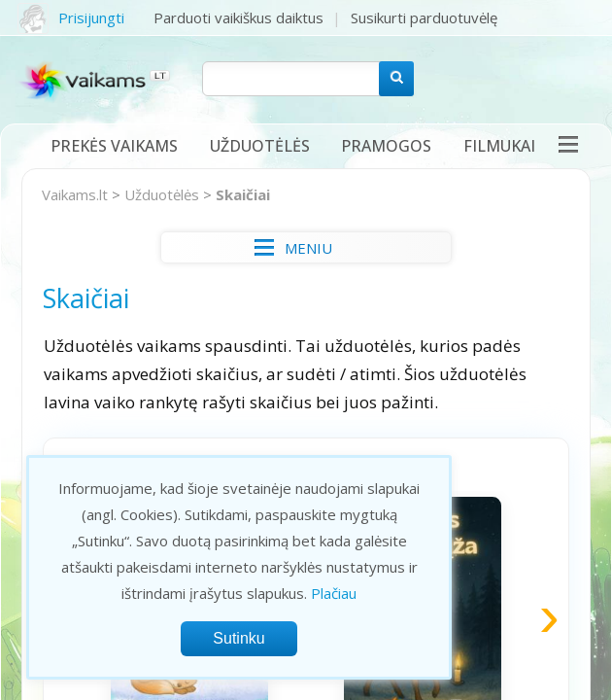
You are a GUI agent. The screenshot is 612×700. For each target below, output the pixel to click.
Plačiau (334, 593)
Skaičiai (243, 194)
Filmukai (499, 146)
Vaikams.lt (75, 194)
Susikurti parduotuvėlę (424, 17)
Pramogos (386, 146)
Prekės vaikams (114, 146)
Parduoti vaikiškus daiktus (238, 17)
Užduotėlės (260, 146)
